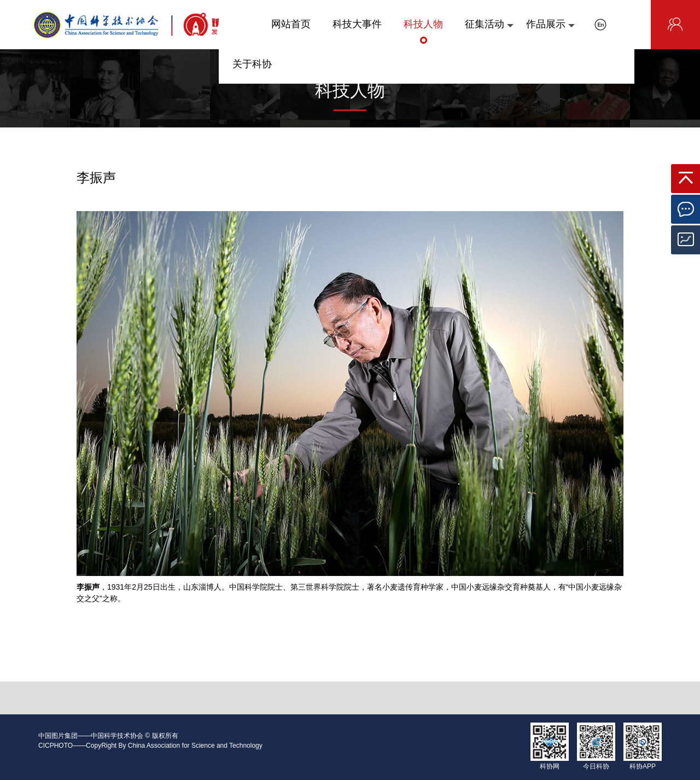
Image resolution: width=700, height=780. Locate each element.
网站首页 (291, 31)
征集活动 (489, 31)
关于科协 (252, 71)
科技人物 (423, 31)
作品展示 (550, 31)
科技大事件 (357, 31)
